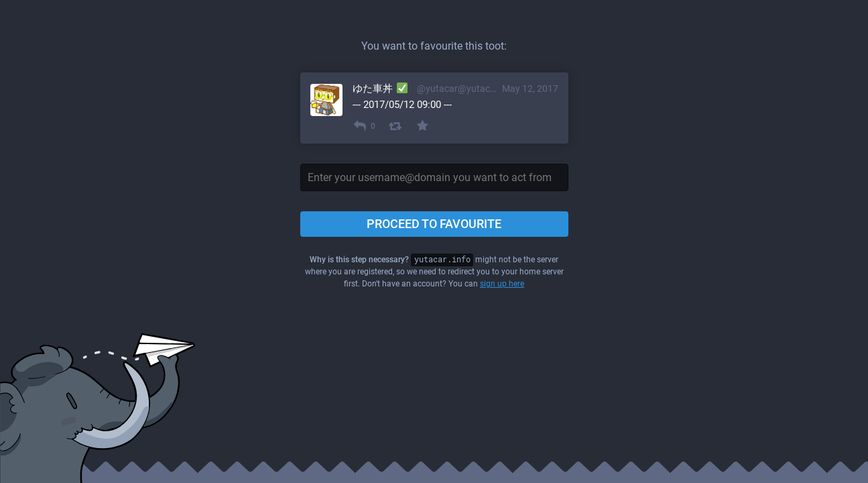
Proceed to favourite (434, 224)
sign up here (502, 284)
